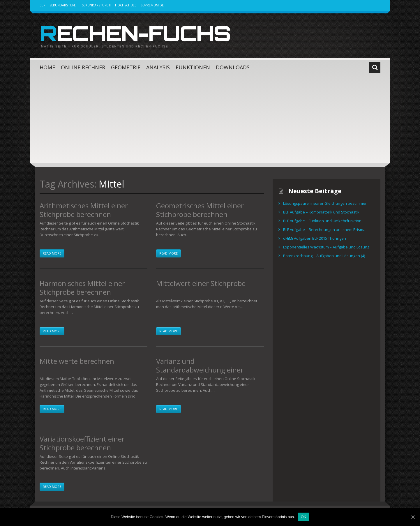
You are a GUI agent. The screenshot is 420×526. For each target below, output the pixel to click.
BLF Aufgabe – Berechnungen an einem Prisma (324, 230)
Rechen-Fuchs (135, 33)
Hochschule (126, 5)
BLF (42, 5)
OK (304, 517)
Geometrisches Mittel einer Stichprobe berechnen (200, 210)
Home (47, 67)
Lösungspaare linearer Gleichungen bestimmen (325, 203)
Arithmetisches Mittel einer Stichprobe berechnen (84, 210)
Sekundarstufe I (63, 5)
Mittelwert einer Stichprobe (201, 283)
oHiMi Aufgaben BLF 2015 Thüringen (315, 238)
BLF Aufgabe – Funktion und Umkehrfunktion (322, 221)
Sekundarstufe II (96, 5)
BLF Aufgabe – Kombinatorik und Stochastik (321, 212)
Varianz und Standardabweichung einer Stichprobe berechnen (200, 370)
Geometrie (126, 67)
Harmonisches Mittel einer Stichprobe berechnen (82, 288)
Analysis (158, 67)
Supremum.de (152, 5)
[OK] (413, 517)
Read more (52, 253)
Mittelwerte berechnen (77, 361)
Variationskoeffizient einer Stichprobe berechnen (82, 443)
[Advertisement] (210, 119)
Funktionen (193, 67)
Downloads (233, 67)
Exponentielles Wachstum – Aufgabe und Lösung (326, 247)
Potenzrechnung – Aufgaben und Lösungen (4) (324, 256)
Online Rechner (83, 67)
